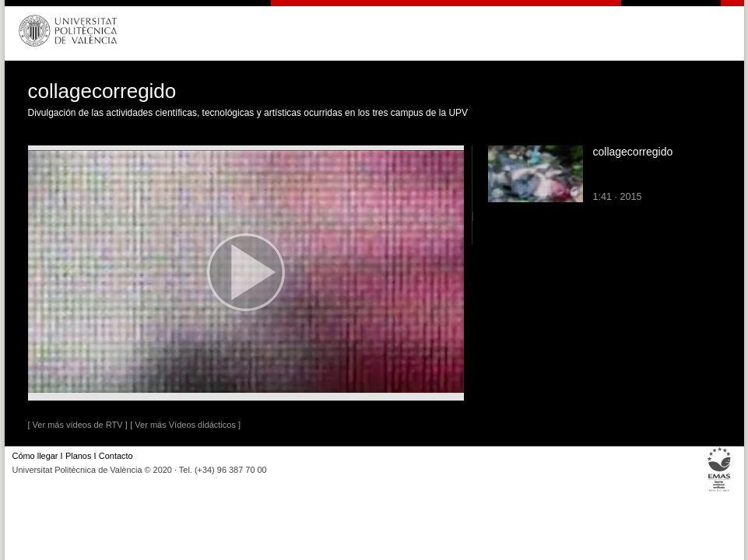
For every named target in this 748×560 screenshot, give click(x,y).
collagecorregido (633, 152)
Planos (78, 456)
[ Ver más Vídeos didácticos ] (185, 425)
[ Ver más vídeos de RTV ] (78, 425)
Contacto (116, 456)
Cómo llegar (35, 456)
